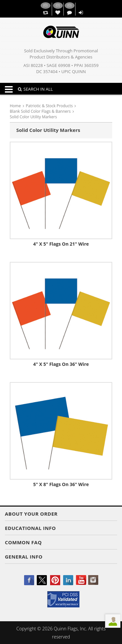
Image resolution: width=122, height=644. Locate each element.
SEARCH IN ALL (35, 89)
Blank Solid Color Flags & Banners (40, 111)
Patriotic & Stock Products (49, 106)
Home (15, 106)
